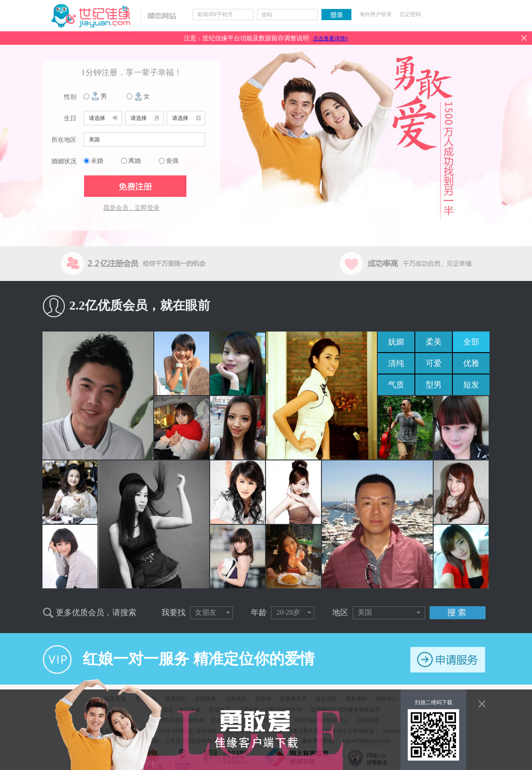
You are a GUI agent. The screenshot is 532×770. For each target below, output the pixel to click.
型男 (434, 385)
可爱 (434, 363)
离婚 (135, 161)
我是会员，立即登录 (131, 208)
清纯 (396, 363)
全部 (471, 342)
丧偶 (172, 161)
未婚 (97, 161)
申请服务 (448, 660)
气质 (396, 385)
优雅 (471, 363)
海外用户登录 (376, 14)
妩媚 (396, 342)
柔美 (434, 342)
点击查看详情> (331, 38)
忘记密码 (410, 14)
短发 (471, 385)
